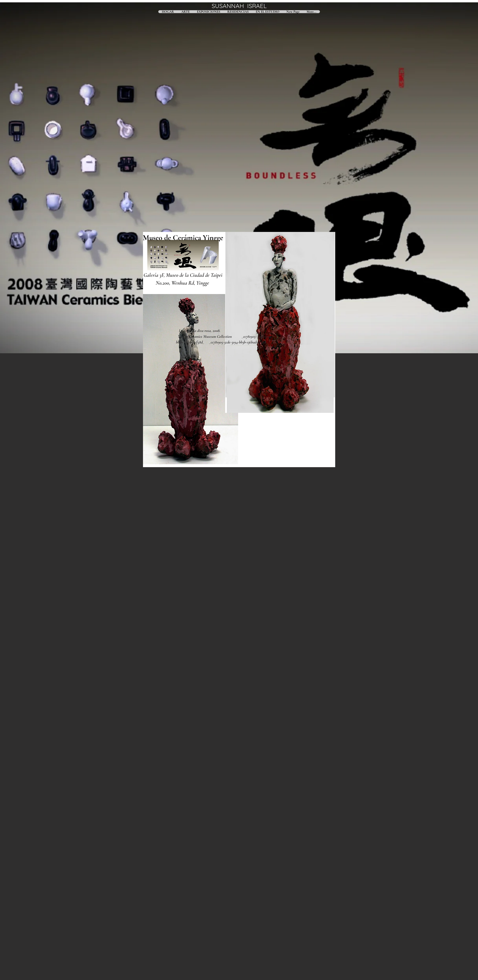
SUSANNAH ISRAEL (239, 6)
